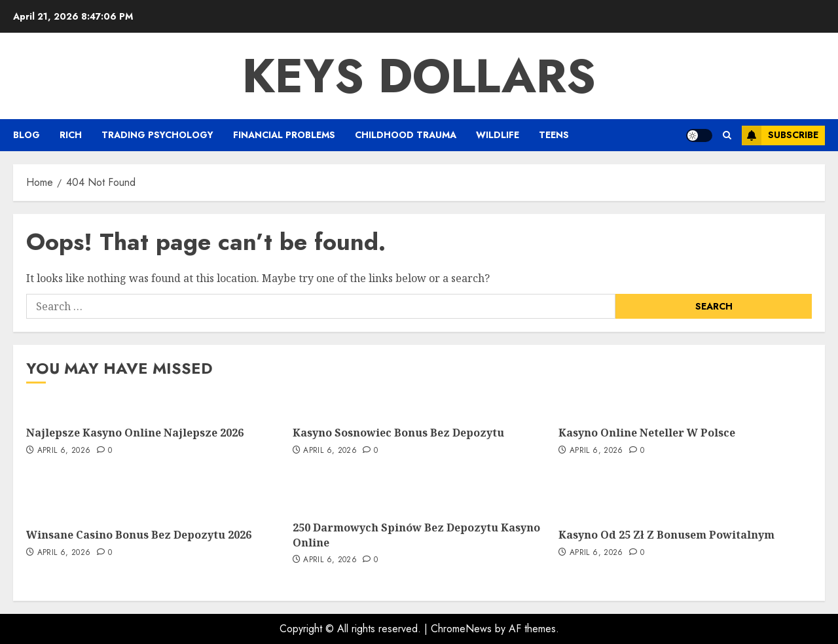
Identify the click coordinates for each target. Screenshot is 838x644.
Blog (27, 135)
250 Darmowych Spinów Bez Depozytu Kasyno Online (416, 535)
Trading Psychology (157, 135)
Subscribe (780, 135)
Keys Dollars (419, 76)
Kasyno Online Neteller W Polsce (647, 433)
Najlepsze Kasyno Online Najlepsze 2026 (135, 433)
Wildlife (498, 135)
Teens (554, 135)
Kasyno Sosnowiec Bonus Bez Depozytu (398, 433)
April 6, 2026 (64, 451)
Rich (71, 135)
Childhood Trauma (406, 135)
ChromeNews (461, 629)
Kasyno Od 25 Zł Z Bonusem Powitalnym (666, 535)
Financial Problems (284, 135)
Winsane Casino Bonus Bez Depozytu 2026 (139, 535)
